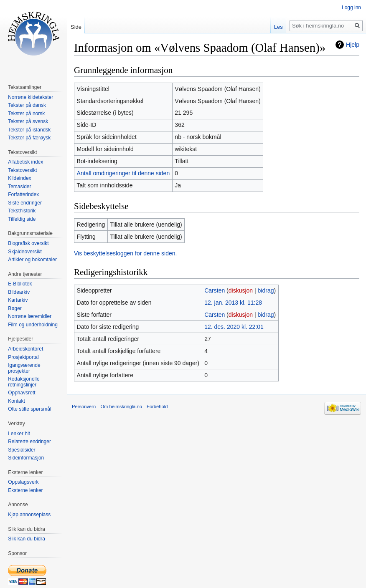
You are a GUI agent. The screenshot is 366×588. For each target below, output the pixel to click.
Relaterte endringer (29, 442)
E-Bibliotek (20, 284)
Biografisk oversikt (28, 243)
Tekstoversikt (22, 170)
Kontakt (17, 401)
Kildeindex (19, 178)
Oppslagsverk (23, 482)
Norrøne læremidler (30, 316)
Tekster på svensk (28, 121)
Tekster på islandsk (29, 130)
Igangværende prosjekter (24, 368)
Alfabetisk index (25, 162)
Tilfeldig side (22, 219)
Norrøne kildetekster (30, 97)
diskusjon (241, 290)
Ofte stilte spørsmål (29, 409)
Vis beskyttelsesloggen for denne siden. (125, 253)
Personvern (84, 406)
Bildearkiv (19, 292)
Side (76, 27)
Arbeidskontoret (25, 349)
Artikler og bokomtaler (32, 260)
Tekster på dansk (27, 105)
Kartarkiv (18, 300)
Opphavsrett (22, 393)
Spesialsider (22, 450)
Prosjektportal (23, 357)
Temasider (19, 187)
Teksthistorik (22, 211)
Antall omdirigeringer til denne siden (123, 173)
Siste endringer (25, 203)
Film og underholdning (33, 325)
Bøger (15, 308)
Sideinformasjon (26, 458)
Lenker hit (19, 434)
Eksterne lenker (25, 490)
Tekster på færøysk (29, 138)
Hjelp (353, 45)
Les (278, 27)
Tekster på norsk (26, 114)
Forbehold (157, 406)
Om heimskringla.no (121, 406)
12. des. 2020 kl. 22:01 (234, 327)
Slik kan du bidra (27, 539)
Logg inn (351, 8)
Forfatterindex (23, 194)
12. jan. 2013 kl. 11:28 (233, 303)
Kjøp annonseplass (29, 515)
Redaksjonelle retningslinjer (24, 382)
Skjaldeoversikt (25, 252)
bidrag (266, 290)
